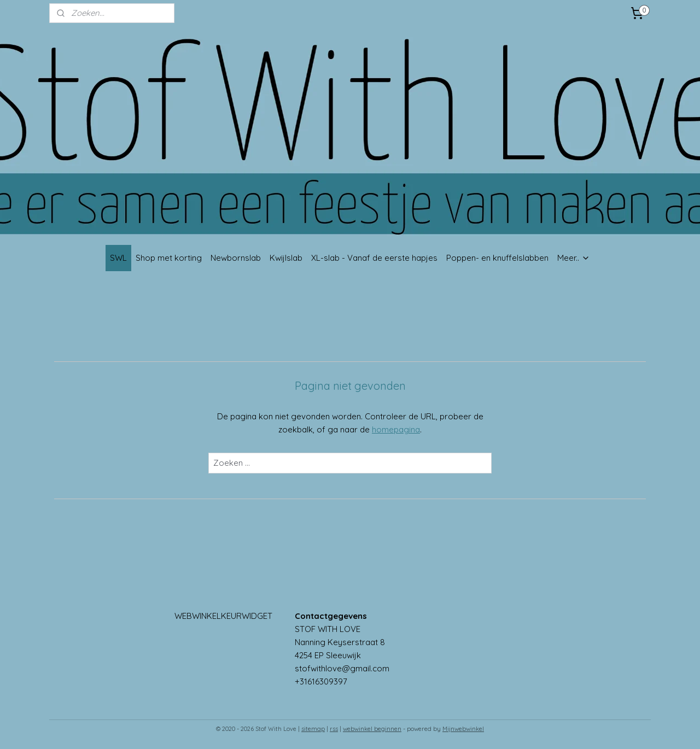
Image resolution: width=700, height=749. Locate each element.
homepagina (396, 429)
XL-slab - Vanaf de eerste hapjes (374, 258)
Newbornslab (236, 258)
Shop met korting (169, 258)
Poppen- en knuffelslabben (497, 258)
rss (334, 729)
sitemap (313, 729)
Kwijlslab (286, 258)
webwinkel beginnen (372, 729)
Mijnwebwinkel (463, 729)
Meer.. (574, 258)
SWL (118, 258)
